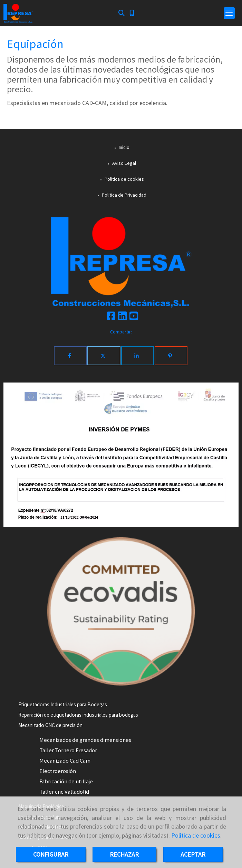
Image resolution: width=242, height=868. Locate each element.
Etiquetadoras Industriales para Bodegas (63, 704)
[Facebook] (111, 318)
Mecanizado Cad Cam (65, 761)
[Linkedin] (122, 318)
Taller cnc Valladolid (64, 792)
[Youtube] (134, 318)
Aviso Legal (124, 163)
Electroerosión (58, 771)
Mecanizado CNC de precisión (50, 725)
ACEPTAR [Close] (193, 854)
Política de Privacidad (124, 195)
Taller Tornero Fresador (68, 750)
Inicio (124, 147)
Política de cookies (196, 835)
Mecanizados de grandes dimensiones (85, 740)
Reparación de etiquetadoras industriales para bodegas (78, 715)
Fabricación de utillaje (66, 781)
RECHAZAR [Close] (124, 854)
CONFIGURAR (51, 854)
